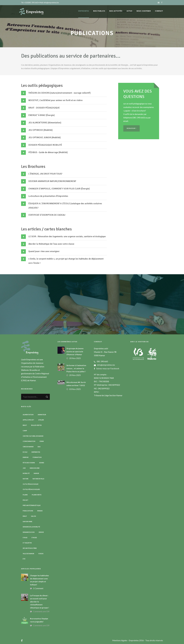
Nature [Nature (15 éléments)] (26, 479)
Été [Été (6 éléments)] (24, 559)
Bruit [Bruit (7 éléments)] (25, 425)
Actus (130, 11)
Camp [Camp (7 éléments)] (25, 431)
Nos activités (116, 11)
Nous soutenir (144, 11)
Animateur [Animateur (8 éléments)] (42, 415)
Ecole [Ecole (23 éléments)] (25, 452)
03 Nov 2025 (75, 389)
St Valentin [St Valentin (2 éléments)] (27, 543)
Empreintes (84, 11)
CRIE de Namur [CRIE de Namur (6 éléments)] (28, 447)
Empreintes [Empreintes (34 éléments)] (36, 452)
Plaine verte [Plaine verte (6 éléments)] (37, 495)
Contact (159, 11)
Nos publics (99, 11)
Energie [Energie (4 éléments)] (26, 457)
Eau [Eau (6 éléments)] (39, 447)
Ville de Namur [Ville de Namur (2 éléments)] (28, 554)
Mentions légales (120, 640)
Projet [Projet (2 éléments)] (25, 500)
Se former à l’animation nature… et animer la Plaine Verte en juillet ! (76, 368)
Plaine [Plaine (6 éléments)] (25, 495)
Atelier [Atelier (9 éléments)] (41, 420)
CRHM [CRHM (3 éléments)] (42, 441)
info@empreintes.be (106, 365)
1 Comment (38, 588)
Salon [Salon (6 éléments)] (33, 516)
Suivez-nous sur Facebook (108, 368)
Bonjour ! (131, 128)
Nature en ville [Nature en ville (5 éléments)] (38, 479)
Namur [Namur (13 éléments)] (36, 473)
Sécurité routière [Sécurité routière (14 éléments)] (30, 548)
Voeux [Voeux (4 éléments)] (41, 554)
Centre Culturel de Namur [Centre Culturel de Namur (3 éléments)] (33, 436)
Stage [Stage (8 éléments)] (25, 538)
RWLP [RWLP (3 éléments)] (25, 516)
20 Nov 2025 (75, 358)
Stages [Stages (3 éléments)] (34, 538)
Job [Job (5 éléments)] (24, 468)
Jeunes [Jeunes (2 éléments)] (42, 463)
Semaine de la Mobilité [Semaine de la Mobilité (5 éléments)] (31, 527)
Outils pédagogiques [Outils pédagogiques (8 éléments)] (31, 489)
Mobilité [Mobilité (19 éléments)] (26, 473)
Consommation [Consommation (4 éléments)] (29, 441)
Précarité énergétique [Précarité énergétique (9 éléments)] (32, 505)
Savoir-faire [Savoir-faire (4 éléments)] (27, 521)
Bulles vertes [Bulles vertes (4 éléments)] (36, 425)
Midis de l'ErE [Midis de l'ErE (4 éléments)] (35, 468)
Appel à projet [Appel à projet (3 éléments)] (28, 420)
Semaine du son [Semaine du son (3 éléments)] (29, 532)
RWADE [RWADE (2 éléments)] (40, 511)
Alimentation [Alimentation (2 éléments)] (28, 415)
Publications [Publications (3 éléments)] (28, 511)
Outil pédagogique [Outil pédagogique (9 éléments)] (31, 484)
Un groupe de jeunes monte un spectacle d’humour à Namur (75, 351)
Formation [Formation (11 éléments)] (37, 457)
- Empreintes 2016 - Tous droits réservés (145, 640)
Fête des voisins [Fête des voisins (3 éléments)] (29, 463)
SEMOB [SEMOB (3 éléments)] (41, 532)
